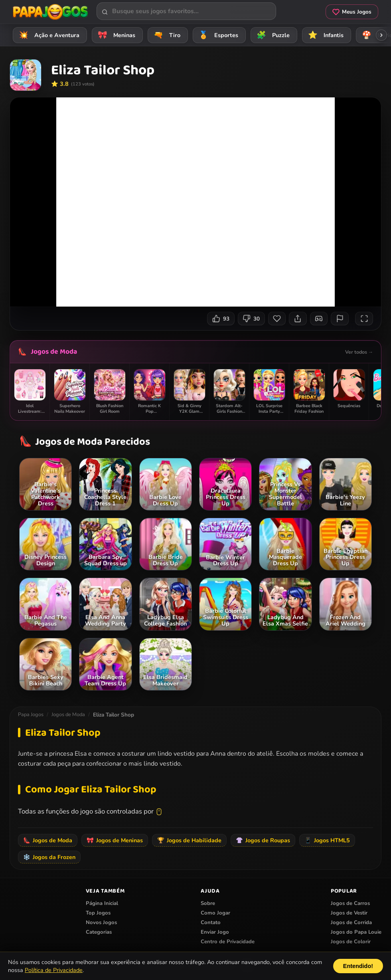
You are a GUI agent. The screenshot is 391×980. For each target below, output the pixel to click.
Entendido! (358, 966)
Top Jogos (98, 913)
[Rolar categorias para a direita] (381, 35)
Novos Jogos (101, 923)
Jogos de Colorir (351, 942)
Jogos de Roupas (263, 840)
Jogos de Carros (350, 903)
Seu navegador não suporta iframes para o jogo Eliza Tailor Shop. (195, 202)
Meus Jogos (352, 12)
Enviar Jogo (215, 932)
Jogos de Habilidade (189, 840)
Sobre (208, 903)
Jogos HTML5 (327, 840)
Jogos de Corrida (351, 923)
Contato (211, 923)
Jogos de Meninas (115, 840)
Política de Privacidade (54, 970)
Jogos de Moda (54, 352)
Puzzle (272, 35)
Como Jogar (215, 913)
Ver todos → (359, 352)
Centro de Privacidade (228, 942)
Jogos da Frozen (49, 857)
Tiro (166, 35)
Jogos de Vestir (349, 913)
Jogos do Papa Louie (356, 932)
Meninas (115, 35)
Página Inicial (102, 903)
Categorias (99, 932)
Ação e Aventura (48, 35)
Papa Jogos (31, 715)
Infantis (325, 35)
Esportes (217, 35)
